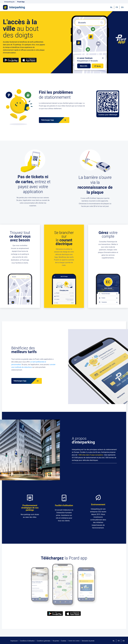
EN (122, 7)
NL (111, 7)
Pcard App (21, 2)
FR (117, 7)
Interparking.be (9, 2)
